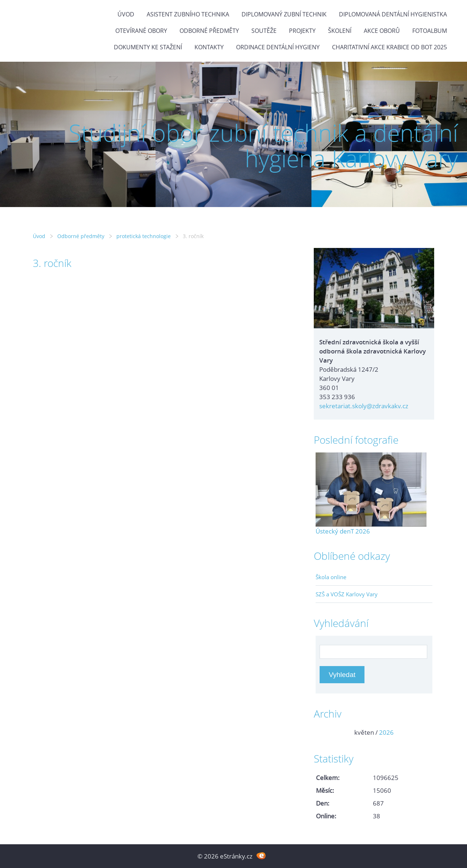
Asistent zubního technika (188, 14)
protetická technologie (144, 236)
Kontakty (209, 47)
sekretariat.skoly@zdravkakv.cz (364, 406)
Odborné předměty (209, 31)
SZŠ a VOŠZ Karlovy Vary (347, 594)
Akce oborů (382, 31)
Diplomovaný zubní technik (284, 14)
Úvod (126, 14)
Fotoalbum (430, 31)
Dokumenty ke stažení (148, 47)
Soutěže (264, 31)
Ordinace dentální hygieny (278, 47)
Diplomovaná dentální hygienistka (393, 14)
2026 (386, 732)
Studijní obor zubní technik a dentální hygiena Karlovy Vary (263, 146)
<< (324, 732)
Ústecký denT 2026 (343, 531)
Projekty (302, 31)
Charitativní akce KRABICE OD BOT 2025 (389, 47)
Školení (340, 31)
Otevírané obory (141, 31)
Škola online (331, 577)
